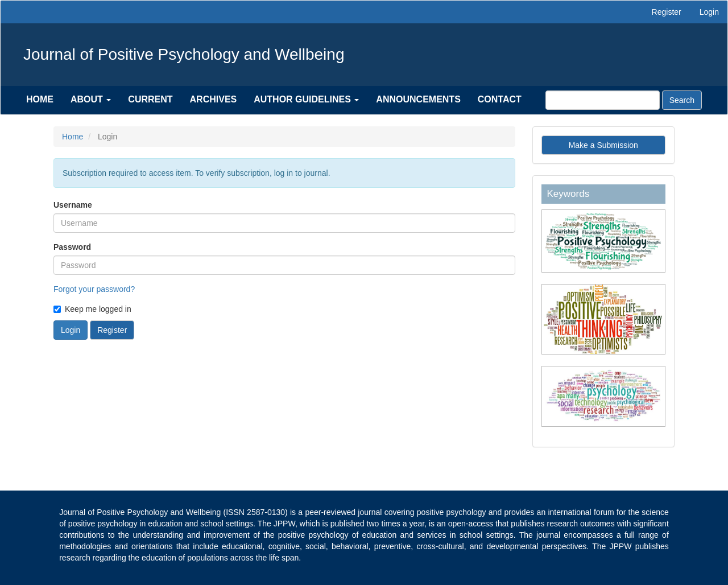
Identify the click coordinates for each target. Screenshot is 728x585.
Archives (214, 99)
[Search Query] (603, 100)
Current (150, 99)
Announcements (418, 99)
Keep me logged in (92, 309)
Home (40, 99)
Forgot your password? (94, 289)
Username (73, 205)
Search (682, 100)
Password (72, 247)
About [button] (91, 99)
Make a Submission (603, 145)
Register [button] (112, 330)
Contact (500, 99)
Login (709, 12)
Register (667, 12)
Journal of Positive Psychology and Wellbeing (184, 54)
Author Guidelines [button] (306, 99)
